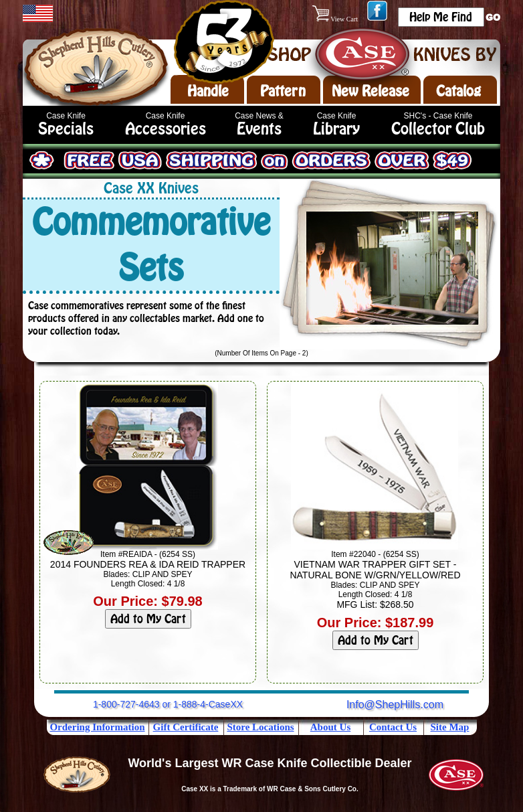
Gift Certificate (186, 727)
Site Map (450, 727)
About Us (330, 727)
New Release (371, 91)
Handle (208, 91)
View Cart (336, 19)
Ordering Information (97, 727)
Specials (66, 129)
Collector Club (438, 129)
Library (336, 129)
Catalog (458, 91)
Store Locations (260, 727)
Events (259, 129)
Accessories (166, 129)
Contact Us (393, 727)
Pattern (283, 91)
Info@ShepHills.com (395, 705)
